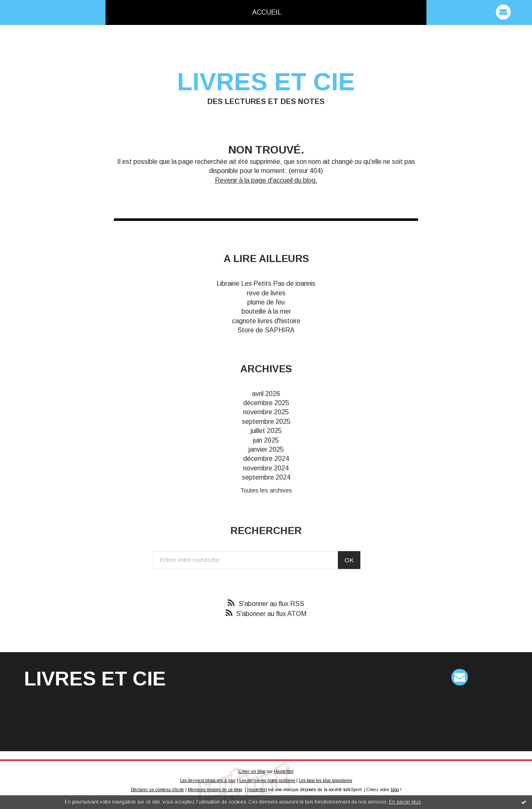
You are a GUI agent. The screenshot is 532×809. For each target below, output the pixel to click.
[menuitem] (267, 12)
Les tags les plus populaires (325, 781)
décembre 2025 (266, 403)
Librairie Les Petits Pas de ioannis (266, 283)
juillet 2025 (266, 431)
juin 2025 (266, 440)
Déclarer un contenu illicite (158, 790)
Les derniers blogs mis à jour (208, 781)
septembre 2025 (266, 422)
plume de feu (266, 302)
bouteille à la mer (266, 311)
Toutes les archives (266, 490)
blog (395, 790)
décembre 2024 (266, 459)
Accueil (267, 12)
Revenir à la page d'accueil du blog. (266, 180)
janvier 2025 (266, 449)
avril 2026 (266, 394)
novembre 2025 (266, 412)
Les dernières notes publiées (267, 781)
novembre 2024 (266, 468)
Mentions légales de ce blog (215, 790)
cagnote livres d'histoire (266, 321)
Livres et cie (266, 82)
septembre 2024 (266, 477)
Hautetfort (284, 771)
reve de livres (266, 293)
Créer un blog (252, 771)
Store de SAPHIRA (266, 330)
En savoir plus (405, 802)
